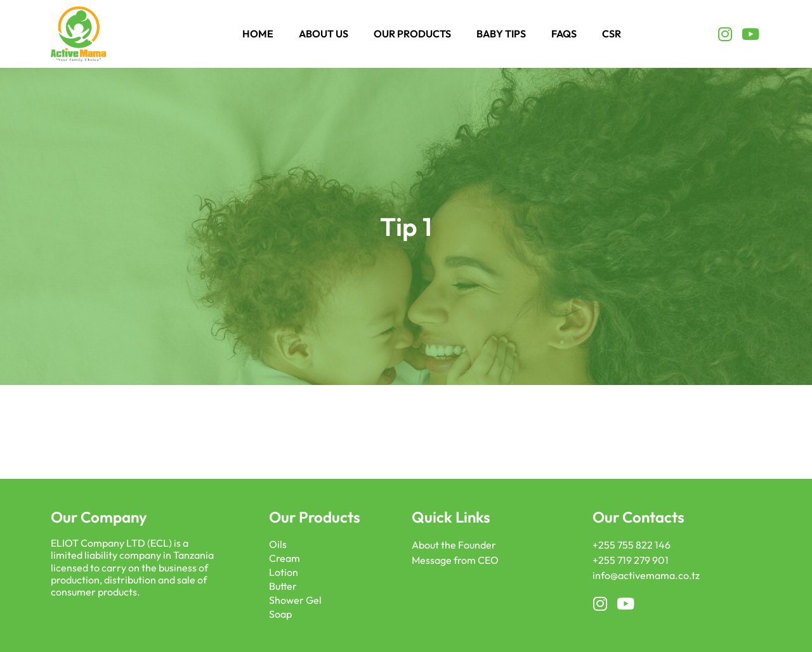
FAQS (564, 34)
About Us (324, 34)
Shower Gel (295, 600)
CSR (612, 34)
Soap (280, 614)
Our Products (412, 34)
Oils (278, 544)
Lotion (284, 572)
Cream (285, 558)
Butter (283, 586)
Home (258, 34)
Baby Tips (501, 34)
